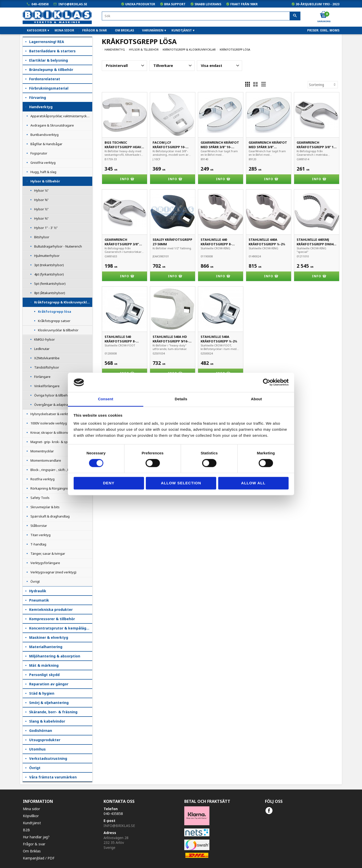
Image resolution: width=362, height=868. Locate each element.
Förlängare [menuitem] (42, 377)
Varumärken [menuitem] (153, 30)
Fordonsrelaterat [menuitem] (45, 79)
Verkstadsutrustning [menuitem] (48, 758)
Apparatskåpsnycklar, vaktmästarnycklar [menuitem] (60, 116)
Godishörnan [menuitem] (41, 731)
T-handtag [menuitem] (38, 544)
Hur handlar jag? (36, 837)
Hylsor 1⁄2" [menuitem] (41, 209)
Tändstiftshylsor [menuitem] (47, 367)
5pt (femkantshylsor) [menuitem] (50, 284)
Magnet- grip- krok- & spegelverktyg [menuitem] (58, 442)
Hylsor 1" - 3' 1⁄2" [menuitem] (46, 228)
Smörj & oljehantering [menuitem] (49, 703)
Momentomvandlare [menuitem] (46, 460)
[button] (124, 66)
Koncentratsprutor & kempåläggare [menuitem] (61, 628)
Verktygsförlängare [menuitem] (45, 563)
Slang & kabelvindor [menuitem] (47, 721)
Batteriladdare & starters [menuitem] (52, 51)
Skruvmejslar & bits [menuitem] (45, 507)
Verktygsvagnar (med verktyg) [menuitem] (53, 572)
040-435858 (40, 4)
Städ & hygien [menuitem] (42, 693)
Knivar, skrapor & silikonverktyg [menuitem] (54, 432)
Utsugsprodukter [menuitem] (45, 740)
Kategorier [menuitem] (37, 30)
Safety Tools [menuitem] (40, 498)
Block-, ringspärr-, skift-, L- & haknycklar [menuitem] (60, 470)
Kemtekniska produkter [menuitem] (51, 609)
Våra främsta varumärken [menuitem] (53, 777)
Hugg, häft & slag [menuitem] (43, 172)
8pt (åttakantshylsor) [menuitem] (50, 293)
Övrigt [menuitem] (35, 581)
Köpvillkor (31, 816)
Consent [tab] (106, 399)
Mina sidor (31, 809)
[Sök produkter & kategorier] (201, 16)
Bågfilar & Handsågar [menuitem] (46, 144)
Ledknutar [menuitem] (42, 349)
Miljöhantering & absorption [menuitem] (55, 656)
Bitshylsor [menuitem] (42, 237)
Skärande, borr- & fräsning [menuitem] (53, 712)
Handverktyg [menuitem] (41, 107)
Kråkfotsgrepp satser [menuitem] (54, 321)
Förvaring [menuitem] (38, 97)
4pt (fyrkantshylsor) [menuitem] (49, 274)
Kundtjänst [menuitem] (182, 30)
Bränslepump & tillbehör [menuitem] (51, 70)
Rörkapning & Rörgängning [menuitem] (51, 488)
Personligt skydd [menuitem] (44, 675)
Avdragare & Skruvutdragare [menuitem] (52, 125)
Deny (109, 483)
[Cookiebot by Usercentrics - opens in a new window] (267, 382)
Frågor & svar (34, 844)
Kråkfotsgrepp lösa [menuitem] (55, 311)
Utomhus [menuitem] (37, 749)
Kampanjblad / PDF (39, 858)
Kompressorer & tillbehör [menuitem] (52, 619)
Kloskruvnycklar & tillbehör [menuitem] (58, 330)
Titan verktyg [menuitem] (40, 535)
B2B (26, 830)
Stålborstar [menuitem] (39, 526)
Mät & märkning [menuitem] (44, 665)
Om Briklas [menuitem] (124, 30)
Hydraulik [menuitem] (38, 591)
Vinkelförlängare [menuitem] (47, 386)
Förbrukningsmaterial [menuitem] (49, 88)
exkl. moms (330, 30)
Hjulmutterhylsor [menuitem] (47, 256)
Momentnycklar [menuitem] (42, 451)
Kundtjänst (32, 823)
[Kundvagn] (324, 15)
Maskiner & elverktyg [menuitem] (49, 637)
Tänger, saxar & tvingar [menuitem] (48, 554)
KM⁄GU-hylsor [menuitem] (44, 339)
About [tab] (256, 399)
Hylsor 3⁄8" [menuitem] (41, 200)
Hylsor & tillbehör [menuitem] (45, 181)
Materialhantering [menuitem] (46, 647)
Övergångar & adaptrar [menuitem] (52, 405)
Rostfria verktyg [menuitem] (42, 479)
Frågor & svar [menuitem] (95, 30)
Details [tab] (181, 399)
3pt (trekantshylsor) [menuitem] (49, 265)
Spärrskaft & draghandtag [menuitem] (50, 516)
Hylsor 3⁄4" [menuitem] (41, 218)
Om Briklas (32, 851)
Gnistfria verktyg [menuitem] (43, 163)
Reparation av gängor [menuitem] (49, 684)
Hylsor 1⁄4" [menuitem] (41, 190)
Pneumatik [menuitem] (39, 600)
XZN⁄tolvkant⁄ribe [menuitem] (47, 358)
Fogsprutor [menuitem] (39, 153)
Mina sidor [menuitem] (64, 30)
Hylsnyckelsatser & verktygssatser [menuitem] (57, 414)
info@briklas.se (73, 4)
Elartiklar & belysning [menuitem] (49, 60)
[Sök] (295, 16)
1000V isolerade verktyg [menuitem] (49, 423)
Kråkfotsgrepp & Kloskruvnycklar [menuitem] (62, 302)
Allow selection (181, 483)
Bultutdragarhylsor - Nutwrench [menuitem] (58, 246)
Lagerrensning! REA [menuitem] (47, 42)
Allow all (253, 483)
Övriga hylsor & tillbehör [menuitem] (53, 395)
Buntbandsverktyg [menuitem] (44, 135)
